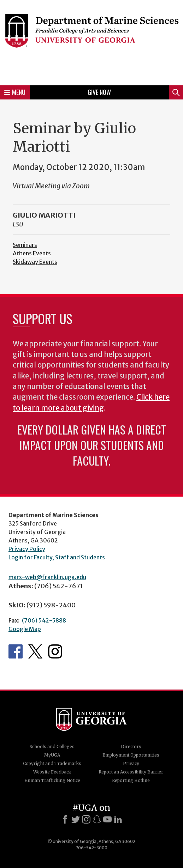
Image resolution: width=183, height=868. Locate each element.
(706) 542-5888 (44, 620)
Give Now (99, 92)
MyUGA (52, 755)
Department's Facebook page (16, 651)
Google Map (25, 629)
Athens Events (32, 253)
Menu (15, 92)
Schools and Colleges (52, 746)
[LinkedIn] (118, 819)
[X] (76, 819)
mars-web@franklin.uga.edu (47, 577)
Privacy (131, 763)
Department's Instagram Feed (55, 651)
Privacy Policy (27, 549)
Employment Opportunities (131, 755)
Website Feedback (52, 772)
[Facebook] (65, 819)
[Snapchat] (97, 819)
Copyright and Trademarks (52, 763)
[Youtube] (107, 819)
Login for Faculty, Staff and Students (57, 557)
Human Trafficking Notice (52, 780)
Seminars (25, 245)
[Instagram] (86, 819)
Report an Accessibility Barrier (131, 772)
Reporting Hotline (131, 780)
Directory (131, 746)
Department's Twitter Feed (35, 651)
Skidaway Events (35, 262)
